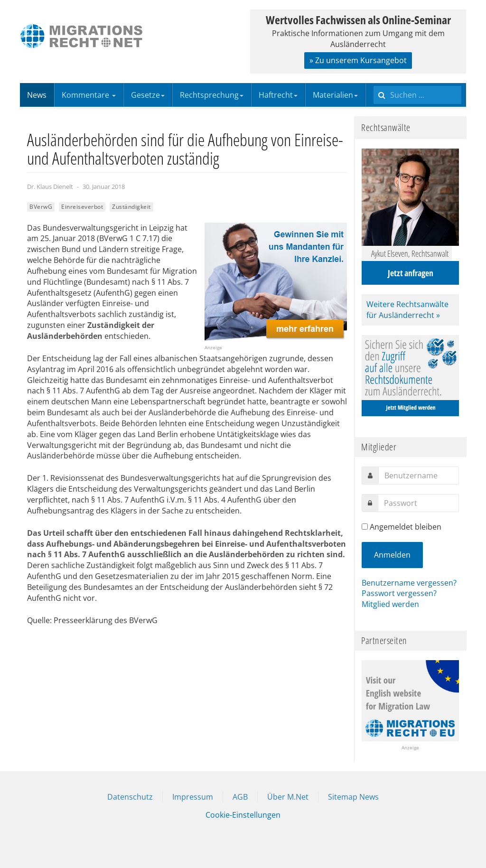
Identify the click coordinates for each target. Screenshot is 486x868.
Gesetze (148, 95)
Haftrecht (278, 95)
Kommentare (89, 95)
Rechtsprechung (212, 95)
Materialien (335, 95)
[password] (418, 503)
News (37, 95)
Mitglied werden (390, 604)
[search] (417, 95)
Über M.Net (288, 797)
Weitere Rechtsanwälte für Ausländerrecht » (407, 310)
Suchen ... (374, 83)
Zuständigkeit (131, 207)
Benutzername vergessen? (409, 583)
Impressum (193, 797)
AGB (240, 797)
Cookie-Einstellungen (243, 815)
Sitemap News (353, 797)
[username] (419, 476)
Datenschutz (130, 797)
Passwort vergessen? (399, 593)
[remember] (365, 527)
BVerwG (41, 207)
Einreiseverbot (82, 207)
